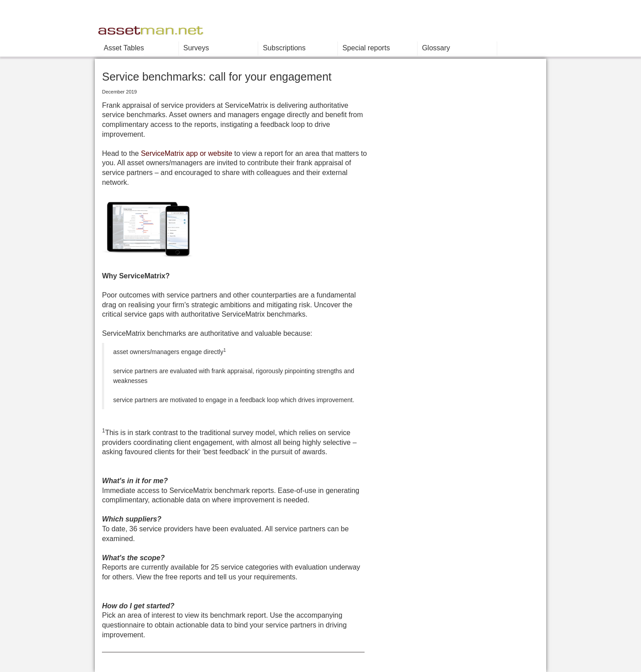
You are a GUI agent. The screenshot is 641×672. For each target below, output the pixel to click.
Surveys (196, 48)
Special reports (366, 48)
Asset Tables (124, 48)
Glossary (436, 48)
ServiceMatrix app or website (186, 153)
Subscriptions (284, 48)
